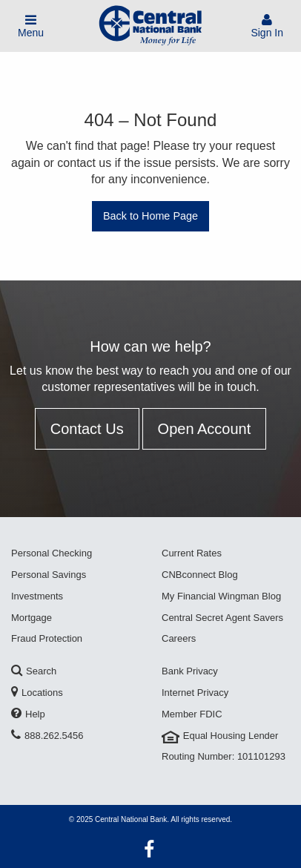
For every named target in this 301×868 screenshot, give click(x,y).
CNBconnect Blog (200, 575)
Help (28, 714)
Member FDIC (192, 714)
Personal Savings (49, 575)
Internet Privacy (195, 693)
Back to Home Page (150, 216)
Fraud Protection (47, 638)
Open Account (205, 429)
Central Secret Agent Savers (222, 618)
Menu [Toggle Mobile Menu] (31, 26)
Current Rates (192, 553)
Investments (37, 596)
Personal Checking (52, 553)
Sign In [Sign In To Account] (267, 26)
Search (34, 671)
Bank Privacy (190, 671)
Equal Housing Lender (220, 736)
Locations (37, 693)
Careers (179, 638)
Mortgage (32, 618)
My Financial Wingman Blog (221, 596)
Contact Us (87, 429)
